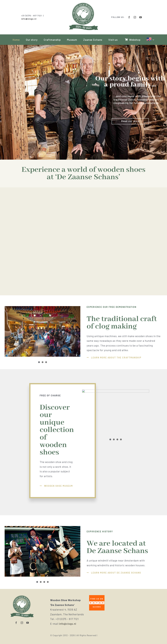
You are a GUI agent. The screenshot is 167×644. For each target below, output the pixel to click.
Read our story (130, 121)
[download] (100, 596)
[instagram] (135, 17)
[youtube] (141, 17)
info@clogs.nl (29, 19)
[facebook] (129, 17)
